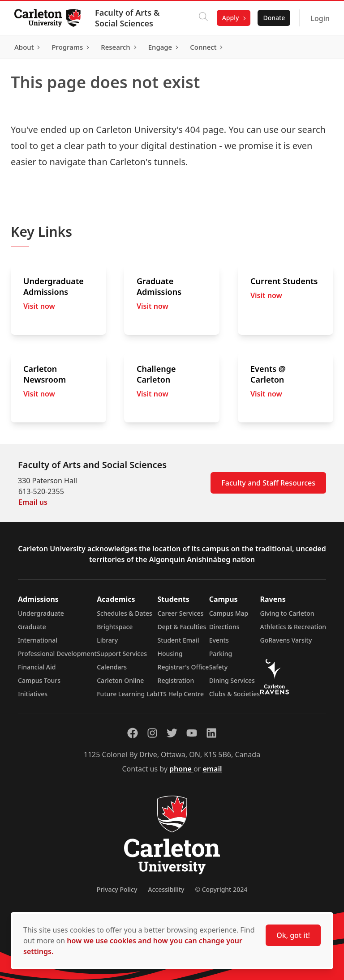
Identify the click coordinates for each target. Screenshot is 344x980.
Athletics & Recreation (293, 627)
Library (107, 640)
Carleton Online (120, 680)
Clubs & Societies (234, 694)
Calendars (112, 667)
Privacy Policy (117, 889)
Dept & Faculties (182, 627)
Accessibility (166, 889)
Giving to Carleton (287, 613)
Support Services (122, 654)
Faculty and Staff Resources (268, 483)
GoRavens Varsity (286, 640)
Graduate (32, 627)
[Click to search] (203, 18)
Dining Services (232, 680)
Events (219, 640)
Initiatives (33, 694)
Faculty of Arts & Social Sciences (127, 18)
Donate (274, 18)
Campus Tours (39, 680)
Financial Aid (37, 667)
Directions (224, 627)
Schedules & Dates (125, 613)
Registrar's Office (183, 667)
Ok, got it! (293, 935)
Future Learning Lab (127, 694)
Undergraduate (41, 613)
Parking (221, 654)
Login (320, 18)
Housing (170, 654)
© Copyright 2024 (221, 889)
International (38, 640)
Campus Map (229, 613)
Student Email (178, 640)
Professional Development (57, 654)
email (212, 769)
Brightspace (115, 627)
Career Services (181, 613)
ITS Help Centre (181, 694)
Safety (219, 667)
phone (181, 769)
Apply (231, 18)
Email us (33, 502)
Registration (176, 680)
